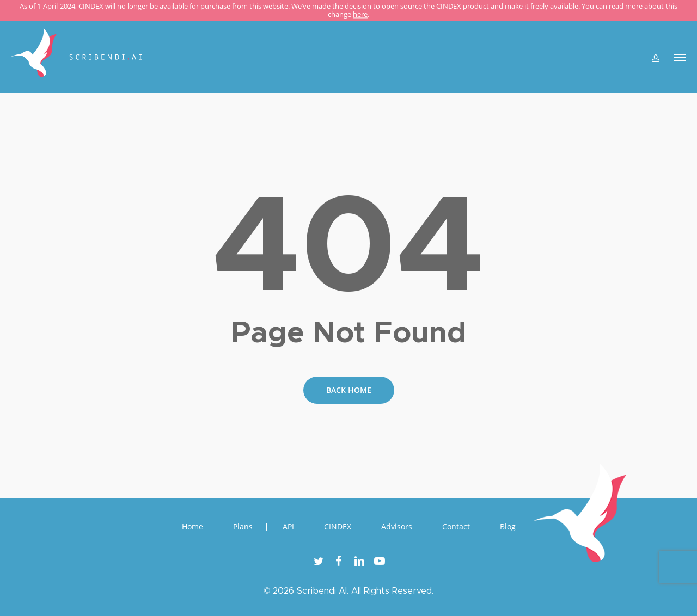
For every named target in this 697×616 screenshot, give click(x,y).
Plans (243, 527)
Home (192, 527)
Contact (456, 527)
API (288, 527)
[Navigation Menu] (680, 57)
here (360, 15)
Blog (508, 527)
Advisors (397, 527)
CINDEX (338, 527)
